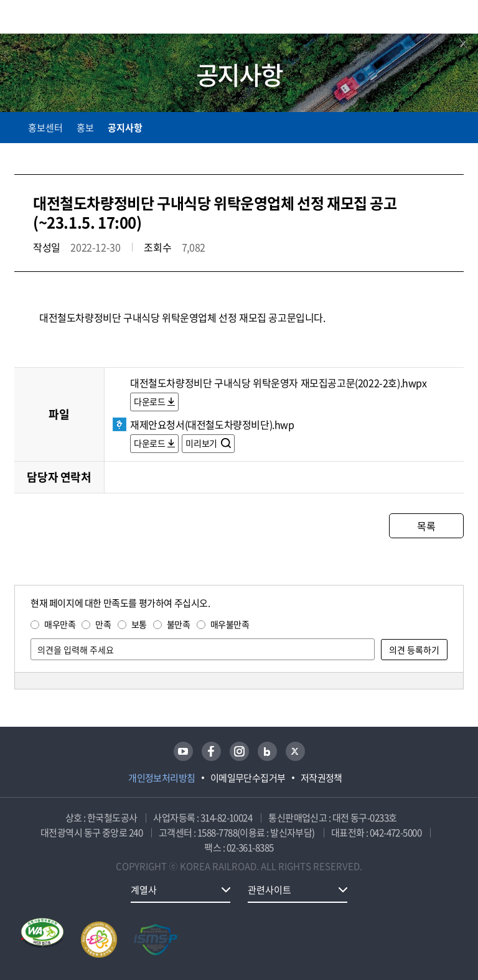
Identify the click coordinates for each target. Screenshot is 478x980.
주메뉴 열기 (456, 19)
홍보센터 (45, 128)
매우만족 (60, 624)
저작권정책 (321, 778)
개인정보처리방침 (162, 778)
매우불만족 (230, 624)
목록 (426, 526)
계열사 (144, 890)
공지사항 (125, 128)
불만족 (179, 624)
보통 (139, 624)
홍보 (85, 128)
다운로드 (149, 401)
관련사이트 (269, 890)
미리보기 (202, 443)
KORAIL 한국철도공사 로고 (63, 17)
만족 (103, 624)
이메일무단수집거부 (248, 778)
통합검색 (430, 19)
